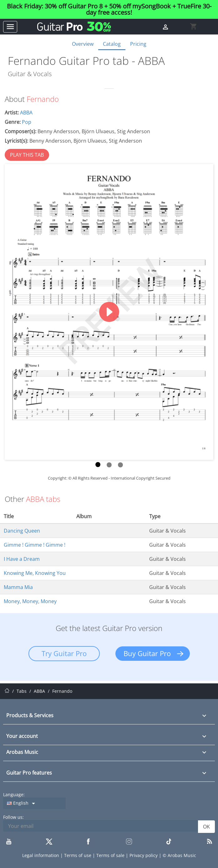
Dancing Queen (22, 531)
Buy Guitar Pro (147, 653)
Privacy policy (144, 855)
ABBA (26, 113)
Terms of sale (111, 855)
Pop (27, 122)
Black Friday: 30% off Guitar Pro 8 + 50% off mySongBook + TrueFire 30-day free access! (109, 9)
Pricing (138, 44)
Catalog (112, 44)
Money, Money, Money (30, 601)
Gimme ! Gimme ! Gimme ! (35, 545)
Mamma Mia (18, 587)
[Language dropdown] (34, 803)
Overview (83, 44)
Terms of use (78, 855)
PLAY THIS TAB (27, 155)
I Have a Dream (22, 559)
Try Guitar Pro (64, 653)
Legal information (41, 855)
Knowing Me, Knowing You (35, 573)
